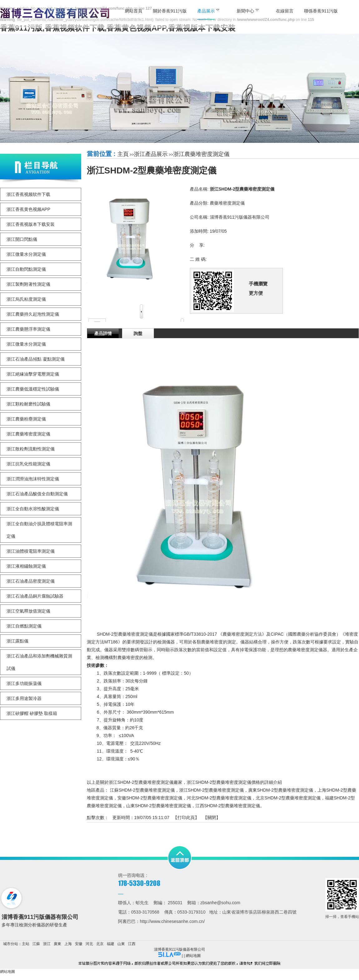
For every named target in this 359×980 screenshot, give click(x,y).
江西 (132, 944)
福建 (111, 944)
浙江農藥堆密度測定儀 (201, 154)
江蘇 (36, 944)
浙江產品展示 (151, 154)
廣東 (57, 944)
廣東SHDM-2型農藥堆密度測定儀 (281, 790)
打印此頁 (186, 817)
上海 (68, 944)
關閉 (212, 817)
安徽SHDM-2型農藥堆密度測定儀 (150, 798)
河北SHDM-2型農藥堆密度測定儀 (219, 798)
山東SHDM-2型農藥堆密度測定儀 (159, 806)
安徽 (79, 944)
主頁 (123, 154)
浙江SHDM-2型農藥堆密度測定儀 (212, 790)
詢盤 (138, 333)
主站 (26, 944)
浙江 (47, 944)
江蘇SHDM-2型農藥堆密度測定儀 (142, 790)
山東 (121, 944)
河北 (89, 944)
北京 (100, 944)
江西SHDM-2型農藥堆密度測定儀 (228, 806)
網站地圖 (193, 956)
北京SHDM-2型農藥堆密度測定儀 (288, 798)
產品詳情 (103, 333)
